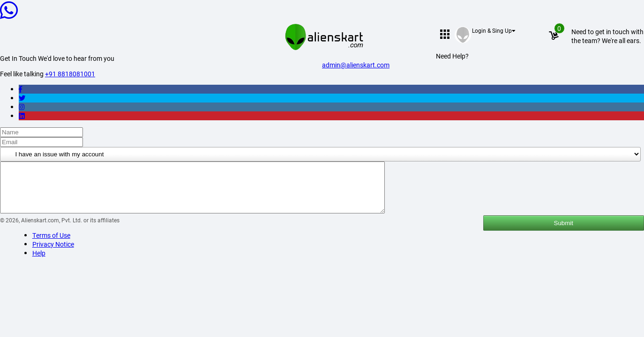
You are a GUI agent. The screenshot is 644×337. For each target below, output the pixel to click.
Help (39, 263)
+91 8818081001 (70, 74)
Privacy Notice (53, 254)
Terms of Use (51, 245)
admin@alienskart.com (356, 65)
